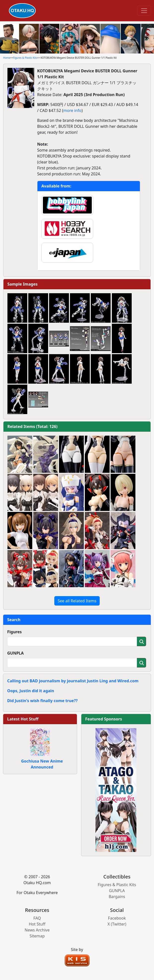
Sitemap (37, 936)
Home (7, 58)
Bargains (117, 897)
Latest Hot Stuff (23, 719)
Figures (15, 632)
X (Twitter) (117, 924)
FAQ (37, 918)
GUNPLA (15, 653)
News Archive (37, 930)
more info (72, 110)
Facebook (117, 918)
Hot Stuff (37, 924)
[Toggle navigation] (144, 11)
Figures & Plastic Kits (25, 58)
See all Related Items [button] (77, 601)
